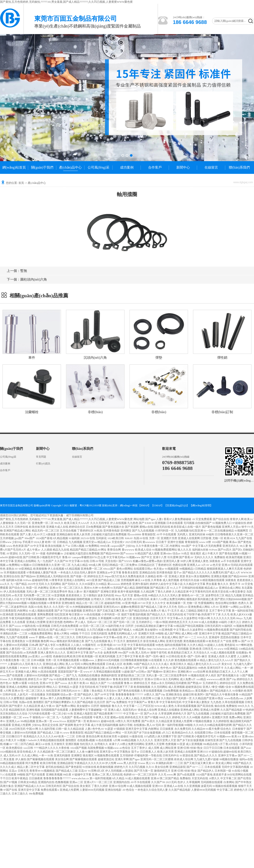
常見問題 (41, 457)
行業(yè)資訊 (43, 464)
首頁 (21, 183)
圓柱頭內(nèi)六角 (27, 279)
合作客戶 (155, 167)
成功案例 (127, 167)
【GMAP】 (157, 505)
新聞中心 (183, 167)
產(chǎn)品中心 (70, 167)
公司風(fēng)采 (99, 167)
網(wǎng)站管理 (201, 505)
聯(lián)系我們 (239, 167)
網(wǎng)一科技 (129, 505)
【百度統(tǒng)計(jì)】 (177, 505)
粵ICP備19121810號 (90, 505)
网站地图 (139, 519)
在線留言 (211, 167)
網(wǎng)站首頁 (14, 167)
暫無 (17, 271)
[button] (123, 155)
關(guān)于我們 (42, 167)
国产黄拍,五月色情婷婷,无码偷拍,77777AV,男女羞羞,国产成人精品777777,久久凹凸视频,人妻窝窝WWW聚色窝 (66, 2)
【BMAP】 (144, 505)
